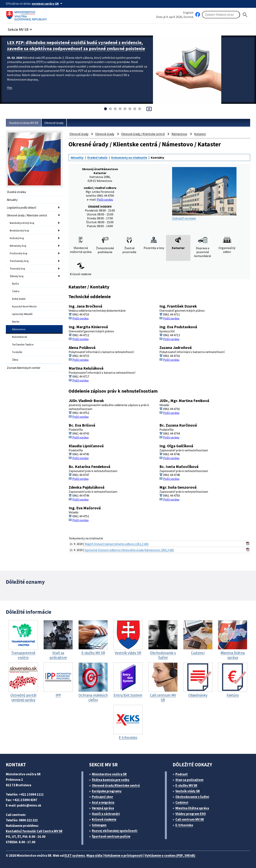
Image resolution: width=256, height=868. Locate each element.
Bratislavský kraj (19, 230)
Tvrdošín (17, 352)
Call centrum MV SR (190, 819)
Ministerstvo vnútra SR (109, 774)
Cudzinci (182, 802)
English (188, 12)
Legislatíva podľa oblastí (21, 208)
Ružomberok (20, 337)
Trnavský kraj (17, 269)
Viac (10, 87)
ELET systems (75, 856)
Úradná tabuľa (97, 157)
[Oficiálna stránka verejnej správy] (48, 4)
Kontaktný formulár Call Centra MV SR (34, 831)
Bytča (15, 284)
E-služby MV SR (186, 785)
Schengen (99, 825)
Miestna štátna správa (192, 808)
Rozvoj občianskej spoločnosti (115, 831)
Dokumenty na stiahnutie (129, 157)
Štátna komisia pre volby (111, 780)
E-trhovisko (184, 825)
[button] (20, 28)
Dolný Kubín (19, 299)
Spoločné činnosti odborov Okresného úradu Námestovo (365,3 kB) (129, 550)
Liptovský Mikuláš (22, 314)
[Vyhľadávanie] (221, 15)
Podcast (182, 774)
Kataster (200, 134)
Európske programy (107, 791)
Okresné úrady (54, 123)
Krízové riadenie (104, 819)
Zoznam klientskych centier (24, 368)
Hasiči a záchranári (106, 814)
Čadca (16, 291)
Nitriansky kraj (18, 246)
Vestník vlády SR (188, 791)
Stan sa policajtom (189, 780)
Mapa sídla (94, 856)
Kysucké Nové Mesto (24, 306)
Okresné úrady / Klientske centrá (27, 215)
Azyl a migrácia (103, 802)
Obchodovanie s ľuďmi (192, 797)
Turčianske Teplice (23, 344)
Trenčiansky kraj (19, 261)
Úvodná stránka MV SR (24, 123)
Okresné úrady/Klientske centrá (116, 785)
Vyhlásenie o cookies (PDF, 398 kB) (170, 856)
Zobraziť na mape (204, 194)
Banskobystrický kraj (22, 223)
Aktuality (12, 200)
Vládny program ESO (191, 814)
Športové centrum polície (111, 836)
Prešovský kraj (18, 253)
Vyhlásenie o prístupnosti (124, 856)
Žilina (15, 360)
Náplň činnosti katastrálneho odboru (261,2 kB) (117, 544)
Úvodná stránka (16, 192)
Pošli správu (105, 199)
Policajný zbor (103, 797)
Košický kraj (17, 238)
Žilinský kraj (17, 276)
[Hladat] (245, 15)
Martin (16, 322)
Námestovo (19, 329)
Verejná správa (103, 808)
